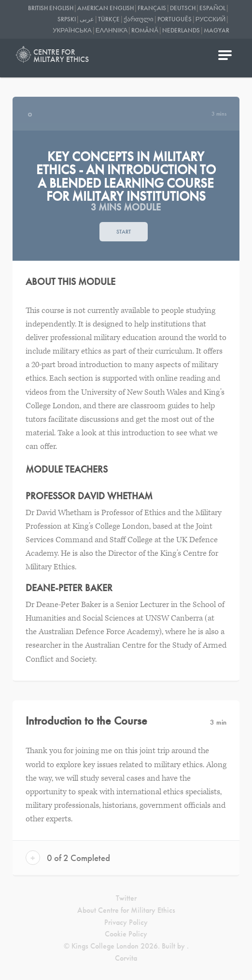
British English (51, 8)
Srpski (67, 19)
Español (212, 8)
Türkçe (109, 19)
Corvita (126, 958)
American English (105, 8)
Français (152, 8)
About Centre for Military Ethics (126, 910)
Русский (210, 19)
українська (72, 30)
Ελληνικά (112, 30)
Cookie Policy (126, 934)
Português (175, 19)
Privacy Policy (126, 922)
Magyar (217, 30)
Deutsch (183, 8)
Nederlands (181, 30)
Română (145, 30)
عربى (87, 19)
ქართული (139, 19)
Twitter (126, 898)
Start (124, 232)
